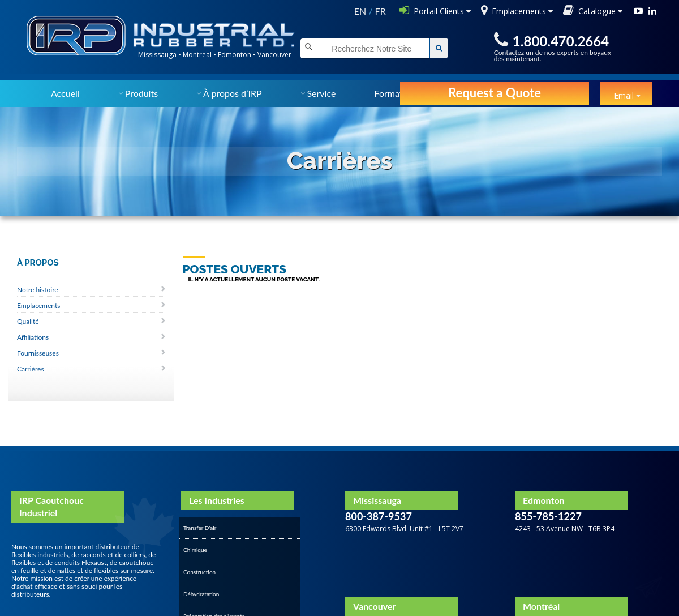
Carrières (31, 369)
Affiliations (33, 337)
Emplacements (38, 305)
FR (381, 11)
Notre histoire (38, 290)
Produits (141, 93)
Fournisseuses (38, 353)
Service (321, 93)
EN (360, 11)
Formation (395, 93)
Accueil (65, 93)
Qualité (28, 321)
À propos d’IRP (232, 93)
